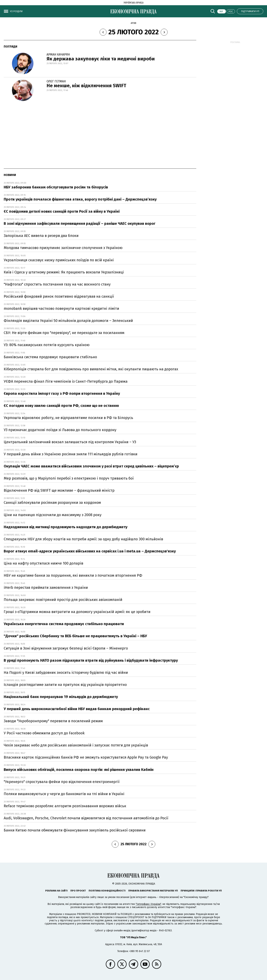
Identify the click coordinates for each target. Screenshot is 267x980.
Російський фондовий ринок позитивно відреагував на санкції (59, 296)
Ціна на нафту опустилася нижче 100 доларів (43, 563)
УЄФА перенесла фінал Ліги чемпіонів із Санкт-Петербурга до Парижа (66, 381)
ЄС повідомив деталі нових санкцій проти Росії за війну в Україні (62, 211)
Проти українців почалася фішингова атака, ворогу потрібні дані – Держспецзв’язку (80, 199)
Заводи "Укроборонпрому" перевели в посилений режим (53, 721)
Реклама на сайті (56, 891)
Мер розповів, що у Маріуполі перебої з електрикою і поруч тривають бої (69, 478)
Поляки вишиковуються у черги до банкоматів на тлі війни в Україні (64, 794)
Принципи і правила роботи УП (201, 891)
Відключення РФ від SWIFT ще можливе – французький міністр (59, 490)
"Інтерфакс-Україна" (148, 904)
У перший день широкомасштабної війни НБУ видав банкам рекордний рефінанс (77, 709)
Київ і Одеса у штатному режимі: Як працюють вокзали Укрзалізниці (64, 272)
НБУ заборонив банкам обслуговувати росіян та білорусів (56, 187)
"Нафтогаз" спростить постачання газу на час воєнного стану (57, 284)
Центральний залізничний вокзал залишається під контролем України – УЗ (70, 442)
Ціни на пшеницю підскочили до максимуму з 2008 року (53, 515)
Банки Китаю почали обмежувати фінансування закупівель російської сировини (75, 830)
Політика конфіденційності (107, 891)
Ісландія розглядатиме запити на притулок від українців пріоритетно (65, 685)
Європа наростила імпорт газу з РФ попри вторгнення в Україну (62, 393)
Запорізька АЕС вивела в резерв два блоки (41, 236)
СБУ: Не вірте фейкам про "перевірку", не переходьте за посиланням (64, 333)
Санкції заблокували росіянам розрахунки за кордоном (52, 502)
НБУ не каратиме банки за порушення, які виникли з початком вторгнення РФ (73, 575)
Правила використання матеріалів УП (153, 891)
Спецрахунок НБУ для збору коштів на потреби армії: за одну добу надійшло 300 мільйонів (83, 539)
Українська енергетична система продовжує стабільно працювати (64, 624)
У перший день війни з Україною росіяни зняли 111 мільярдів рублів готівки (71, 454)
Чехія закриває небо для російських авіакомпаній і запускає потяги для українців (76, 745)
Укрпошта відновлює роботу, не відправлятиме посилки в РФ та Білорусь (68, 418)
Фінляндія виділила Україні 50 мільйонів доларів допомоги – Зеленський (68, 321)
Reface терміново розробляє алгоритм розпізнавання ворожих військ (65, 806)
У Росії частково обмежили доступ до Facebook (44, 733)
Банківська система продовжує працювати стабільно (51, 357)
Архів (133, 23)
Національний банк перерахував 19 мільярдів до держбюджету (61, 697)
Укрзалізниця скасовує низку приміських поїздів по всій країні (59, 260)
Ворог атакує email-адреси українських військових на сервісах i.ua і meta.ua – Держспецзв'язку (90, 551)
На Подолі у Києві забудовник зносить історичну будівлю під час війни (66, 672)
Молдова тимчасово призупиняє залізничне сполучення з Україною (63, 248)
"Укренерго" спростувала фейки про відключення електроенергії (62, 782)
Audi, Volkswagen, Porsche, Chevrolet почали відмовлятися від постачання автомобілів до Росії (86, 818)
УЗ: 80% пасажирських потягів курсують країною (47, 345)
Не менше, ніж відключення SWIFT (86, 86)
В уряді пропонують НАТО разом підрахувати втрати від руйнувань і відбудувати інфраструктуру (91, 660)
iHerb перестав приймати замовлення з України (46, 587)
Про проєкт (78, 891)
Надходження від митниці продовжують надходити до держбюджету (66, 527)
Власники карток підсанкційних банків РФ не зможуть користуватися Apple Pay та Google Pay (86, 757)
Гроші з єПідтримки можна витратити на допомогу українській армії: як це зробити (77, 612)
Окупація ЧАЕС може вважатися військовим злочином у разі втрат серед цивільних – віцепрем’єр (91, 466)
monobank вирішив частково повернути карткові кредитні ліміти (61, 308)
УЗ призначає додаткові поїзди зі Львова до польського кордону (60, 430)
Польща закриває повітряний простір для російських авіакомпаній (63, 600)
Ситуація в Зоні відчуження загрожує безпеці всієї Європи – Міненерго (66, 648)
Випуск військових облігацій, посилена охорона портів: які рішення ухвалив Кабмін (79, 770)
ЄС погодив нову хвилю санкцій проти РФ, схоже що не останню (61, 406)
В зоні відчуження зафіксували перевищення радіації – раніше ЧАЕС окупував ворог (80, 223)
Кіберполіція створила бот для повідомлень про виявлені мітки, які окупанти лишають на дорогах (91, 369)
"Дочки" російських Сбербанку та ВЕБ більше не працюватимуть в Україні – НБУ (75, 636)
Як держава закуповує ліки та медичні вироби (101, 59)
